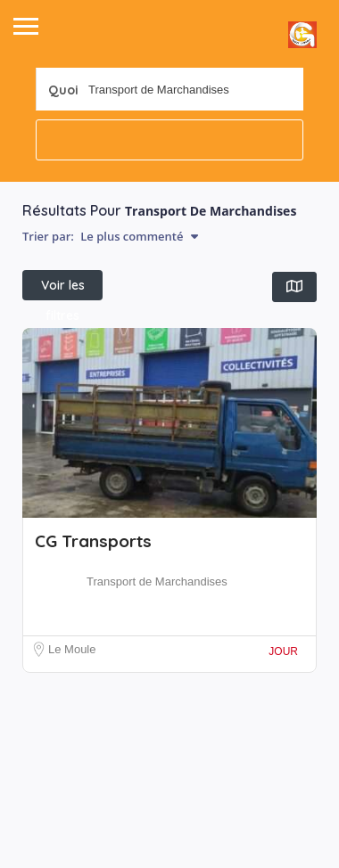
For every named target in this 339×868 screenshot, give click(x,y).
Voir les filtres (63, 289)
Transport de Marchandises (157, 581)
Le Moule (72, 649)
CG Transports (93, 541)
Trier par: (110, 236)
